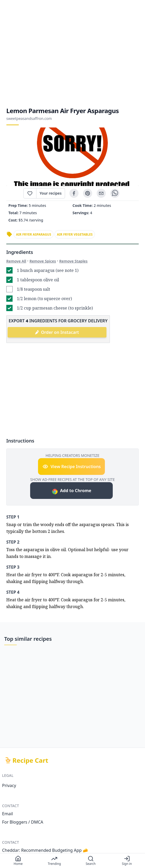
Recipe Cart (30, 760)
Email (7, 814)
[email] (101, 193)
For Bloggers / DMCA (23, 822)
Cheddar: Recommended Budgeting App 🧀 (45, 850)
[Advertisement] (72, 53)
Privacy (9, 785)
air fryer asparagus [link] (34, 234)
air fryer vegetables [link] (75, 234)
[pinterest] (88, 193)
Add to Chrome (71, 491)
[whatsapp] (115, 193)
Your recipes (51, 193)
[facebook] (74, 193)
